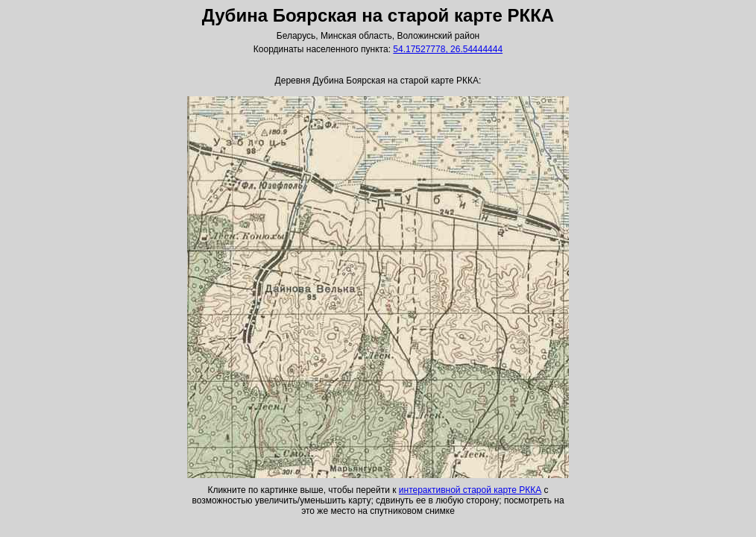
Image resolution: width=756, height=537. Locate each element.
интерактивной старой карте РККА (470, 490)
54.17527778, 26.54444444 (448, 49)
